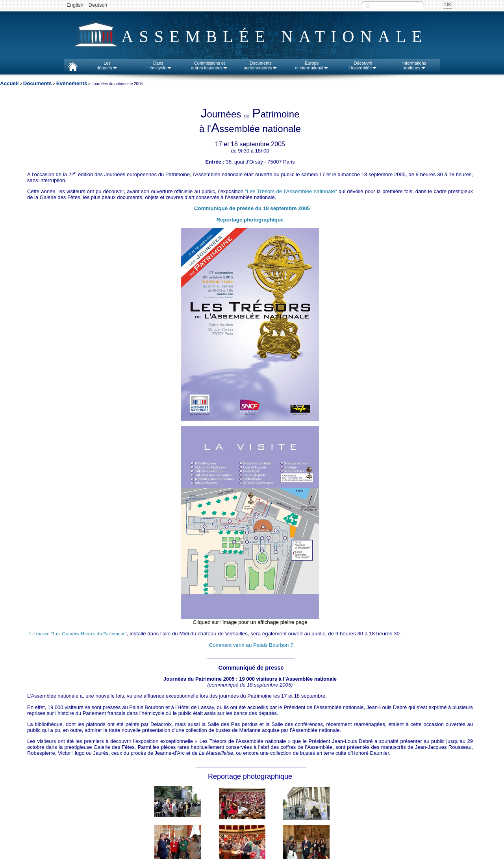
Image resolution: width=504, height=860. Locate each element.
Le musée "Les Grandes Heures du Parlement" (78, 634)
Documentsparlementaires (261, 65)
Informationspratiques (414, 65)
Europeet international (312, 65)
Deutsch (98, 5)
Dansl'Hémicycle (158, 65)
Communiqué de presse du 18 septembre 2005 (252, 208)
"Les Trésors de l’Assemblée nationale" (291, 191)
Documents (38, 83)
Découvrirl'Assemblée (363, 65)
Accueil (9, 83)
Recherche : (368, 6)
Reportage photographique (250, 220)
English (75, 5)
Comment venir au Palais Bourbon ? (251, 645)
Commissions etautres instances (209, 65)
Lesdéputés (107, 65)
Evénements (72, 83)
